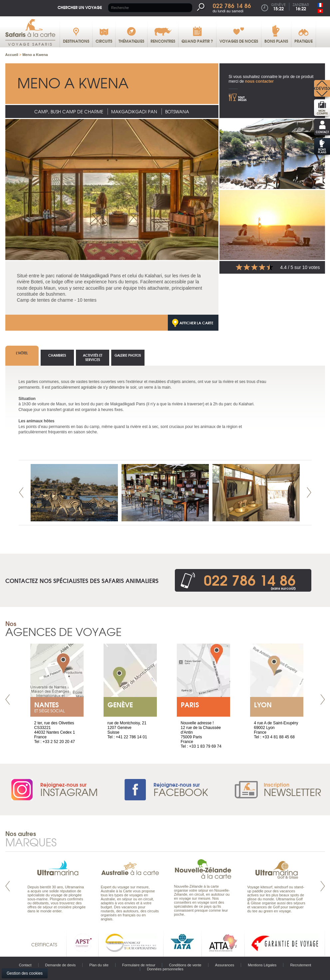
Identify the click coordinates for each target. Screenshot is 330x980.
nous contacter (259, 81)
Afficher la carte (196, 323)
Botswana (177, 111)
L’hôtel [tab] (22, 353)
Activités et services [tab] (93, 357)
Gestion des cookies (25, 973)
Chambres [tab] (57, 355)
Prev (21, 492)
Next (309, 492)
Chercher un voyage (80, 7)
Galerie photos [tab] (128, 355)
